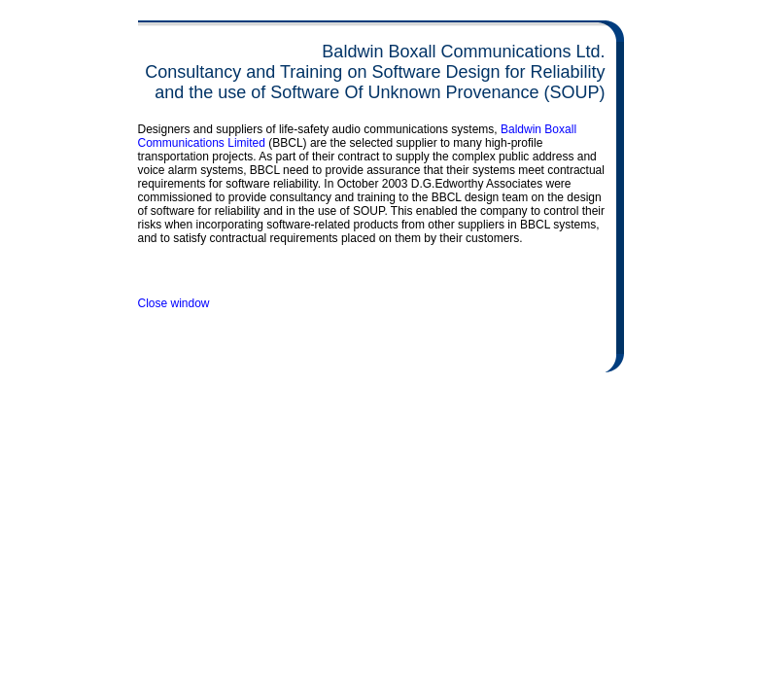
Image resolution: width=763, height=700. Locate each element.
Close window (174, 303)
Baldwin (522, 129)
